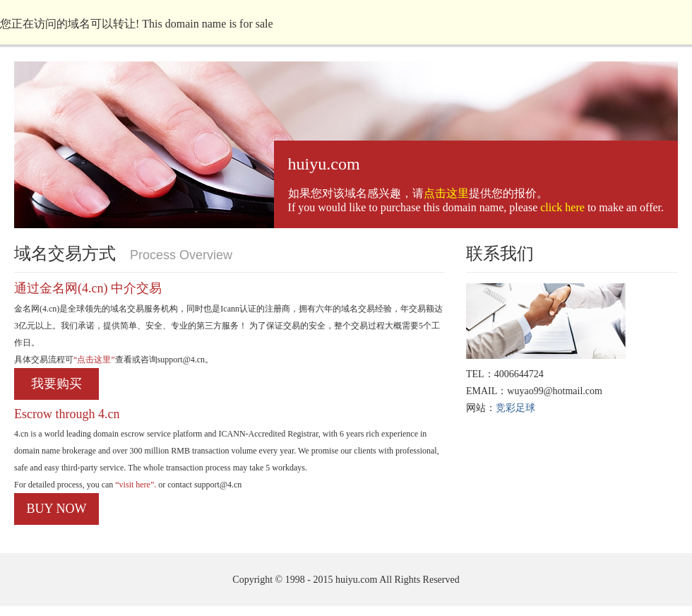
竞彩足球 (515, 408)
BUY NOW (57, 509)
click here (562, 207)
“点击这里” (94, 360)
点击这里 (446, 193)
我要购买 (56, 384)
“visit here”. (135, 485)
